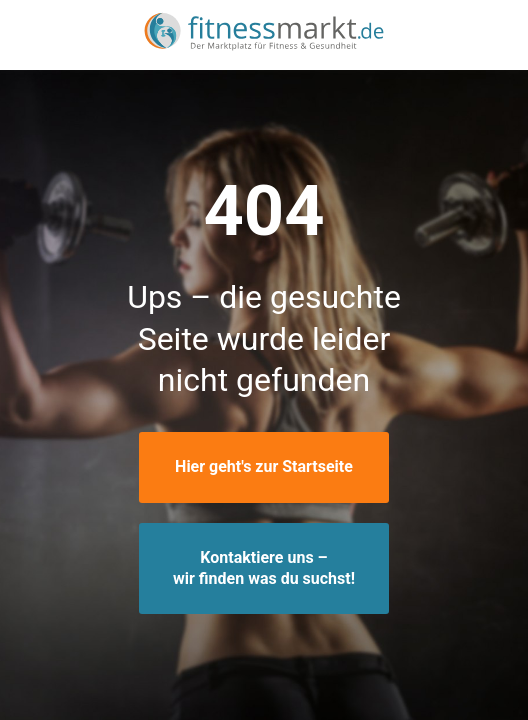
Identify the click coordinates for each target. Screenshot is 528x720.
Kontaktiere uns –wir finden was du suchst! (264, 568)
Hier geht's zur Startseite (264, 466)
